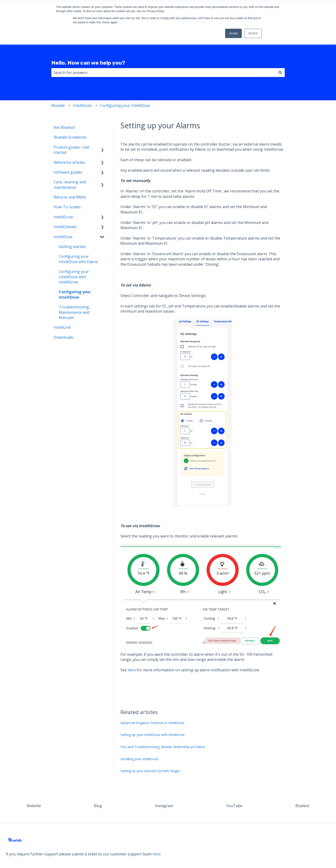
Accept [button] (233, 33)
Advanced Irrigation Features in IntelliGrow (152, 723)
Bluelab (58, 105)
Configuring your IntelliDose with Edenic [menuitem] (79, 259)
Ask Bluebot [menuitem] (64, 127)
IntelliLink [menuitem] (62, 327)
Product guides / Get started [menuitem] (72, 150)
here (132, 670)
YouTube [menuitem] (234, 806)
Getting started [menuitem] (72, 247)
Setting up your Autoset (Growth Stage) (150, 771)
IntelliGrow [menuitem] (63, 217)
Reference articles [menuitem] (69, 162)
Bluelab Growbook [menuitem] (70, 137)
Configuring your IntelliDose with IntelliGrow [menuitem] (74, 277)
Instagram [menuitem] (164, 806)
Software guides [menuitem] (68, 172)
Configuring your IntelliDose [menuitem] (75, 294)
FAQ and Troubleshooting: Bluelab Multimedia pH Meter (163, 747)
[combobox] (164, 73)
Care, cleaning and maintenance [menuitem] (70, 185)
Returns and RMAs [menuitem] (70, 197)
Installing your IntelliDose (139, 759)
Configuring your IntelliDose (125, 105)
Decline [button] (253, 33)
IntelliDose (82, 105)
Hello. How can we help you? (88, 63)
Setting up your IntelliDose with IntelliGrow (152, 735)
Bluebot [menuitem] (302, 806)
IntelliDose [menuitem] (63, 237)
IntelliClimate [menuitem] (65, 227)
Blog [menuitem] (98, 806)
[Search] (280, 73)
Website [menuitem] (34, 806)
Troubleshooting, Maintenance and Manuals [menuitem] (74, 312)
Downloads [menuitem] (63, 337)
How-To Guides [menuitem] (67, 207)
